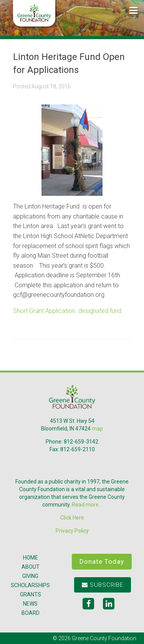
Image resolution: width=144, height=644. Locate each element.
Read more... (87, 505)
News (30, 604)
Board (31, 613)
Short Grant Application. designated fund (67, 311)
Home (31, 558)
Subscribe (103, 585)
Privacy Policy (72, 531)
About (31, 567)
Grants (31, 594)
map (97, 429)
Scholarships (30, 585)
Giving (30, 576)
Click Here (72, 518)
